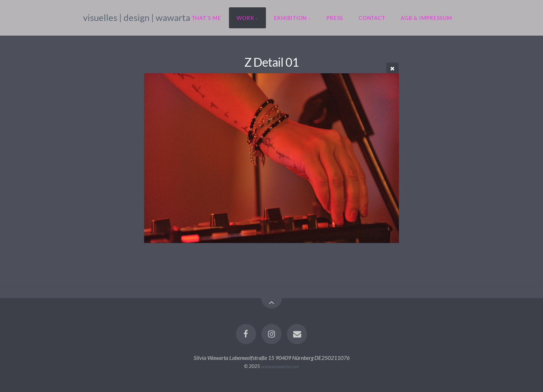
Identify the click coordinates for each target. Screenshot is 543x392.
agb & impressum (426, 18)
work (245, 18)
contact (372, 18)
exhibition (291, 18)
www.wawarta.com (280, 366)
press (335, 18)
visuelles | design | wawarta (137, 17)
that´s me (207, 18)
